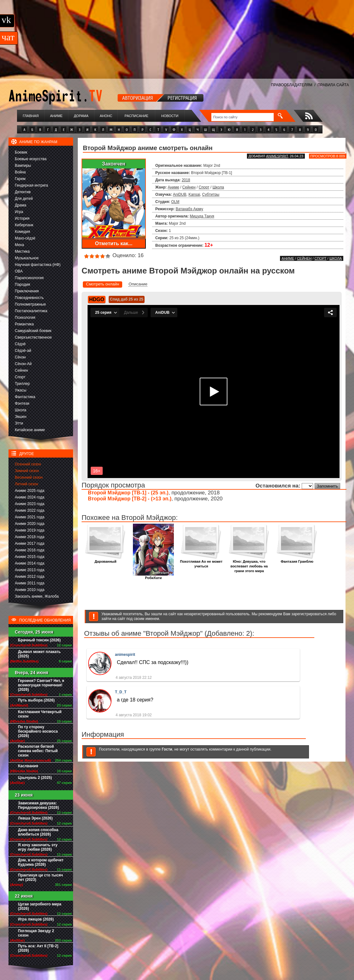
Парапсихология (29, 278)
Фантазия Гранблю (297, 560)
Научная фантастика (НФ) (38, 265)
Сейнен (21, 370)
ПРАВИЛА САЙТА (333, 85)
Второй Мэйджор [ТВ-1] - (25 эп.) (128, 493)
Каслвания (28, 766)
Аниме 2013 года (30, 570)
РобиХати (153, 576)
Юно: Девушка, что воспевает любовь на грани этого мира (249, 564)
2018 (186, 180)
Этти (19, 423)
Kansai (194, 194)
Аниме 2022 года (30, 510)
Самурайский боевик (33, 331)
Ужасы (21, 390)
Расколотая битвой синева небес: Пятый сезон (38, 751)
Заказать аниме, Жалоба (37, 596)
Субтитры (211, 194)
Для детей (24, 199)
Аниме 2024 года (30, 497)
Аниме (56, 116)
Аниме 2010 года (30, 590)
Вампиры (23, 166)
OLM (175, 202)
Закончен (114, 164)
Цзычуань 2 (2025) (35, 778)
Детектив (23, 192)
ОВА (19, 271)
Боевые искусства (31, 159)
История (22, 218)
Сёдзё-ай (23, 351)
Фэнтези (22, 403)
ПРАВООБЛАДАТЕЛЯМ (291, 85)
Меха (19, 245)
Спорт (20, 377)
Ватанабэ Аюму (189, 209)
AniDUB (180, 194)
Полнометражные (30, 304)
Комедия (23, 232)
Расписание (137, 116)
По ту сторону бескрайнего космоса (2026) (38, 731)
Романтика (24, 324)
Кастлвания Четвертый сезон (40, 714)
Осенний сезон (28, 464)
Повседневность (29, 298)
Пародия (23, 284)
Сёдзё (20, 344)
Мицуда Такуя (202, 216)
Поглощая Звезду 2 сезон (36, 933)
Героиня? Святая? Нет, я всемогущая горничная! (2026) (41, 685)
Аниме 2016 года (30, 550)
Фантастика (25, 397)
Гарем (20, 179)
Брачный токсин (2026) (39, 640)
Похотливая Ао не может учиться (201, 562)
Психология (25, 318)
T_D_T (121, 692)
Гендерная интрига (31, 185)
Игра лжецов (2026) (36, 919)
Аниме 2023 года (30, 504)
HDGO (97, 299)
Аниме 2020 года (30, 524)
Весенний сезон (29, 477)
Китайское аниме (30, 430)
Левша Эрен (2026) (35, 818)
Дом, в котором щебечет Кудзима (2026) (41, 862)
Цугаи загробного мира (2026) (40, 906)
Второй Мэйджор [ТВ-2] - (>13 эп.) (130, 499)
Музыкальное (27, 258)
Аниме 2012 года (30, 577)
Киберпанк (24, 225)
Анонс (106, 116)
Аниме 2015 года (30, 557)
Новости (170, 116)
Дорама (81, 116)
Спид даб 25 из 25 (127, 299)
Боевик (21, 152)
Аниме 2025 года (30, 491)
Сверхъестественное (33, 337)
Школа (20, 410)
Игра (19, 212)
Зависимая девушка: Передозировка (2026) (38, 805)
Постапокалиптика (31, 311)
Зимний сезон (27, 471)
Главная (31, 116)
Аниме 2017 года (30, 544)
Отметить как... (114, 243)
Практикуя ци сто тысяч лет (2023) (40, 877)
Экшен (21, 417)
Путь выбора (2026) (36, 700)
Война (20, 172)
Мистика (22, 251)
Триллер (22, 384)
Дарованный (106, 560)
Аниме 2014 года (30, 563)
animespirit (277, 156)
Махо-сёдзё (25, 238)
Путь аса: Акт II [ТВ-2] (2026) (38, 948)
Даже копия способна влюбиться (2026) (38, 832)
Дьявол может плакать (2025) (39, 654)
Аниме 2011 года (30, 583)
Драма (20, 205)
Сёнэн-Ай (23, 364)
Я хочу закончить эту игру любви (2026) (38, 847)
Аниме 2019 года (30, 530)
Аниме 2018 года (30, 537)
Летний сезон (26, 484)
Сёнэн (20, 357)
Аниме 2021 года (30, 517)
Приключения (27, 291)
